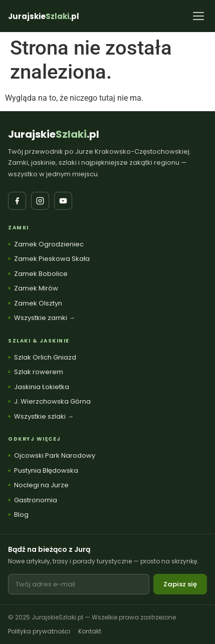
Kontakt (90, 631)
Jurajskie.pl (54, 134)
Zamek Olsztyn (38, 303)
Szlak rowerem (39, 372)
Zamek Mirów (36, 288)
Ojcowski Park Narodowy (55, 455)
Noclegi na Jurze (41, 485)
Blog (21, 515)
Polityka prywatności (39, 631)
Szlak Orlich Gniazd (45, 357)
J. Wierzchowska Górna (52, 401)
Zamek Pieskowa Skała (52, 259)
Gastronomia (36, 500)
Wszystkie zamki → (45, 318)
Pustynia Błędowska (46, 470)
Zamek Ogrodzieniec (49, 244)
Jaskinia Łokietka (42, 387)
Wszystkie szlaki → (44, 416)
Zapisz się (180, 584)
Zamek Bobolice (41, 274)
